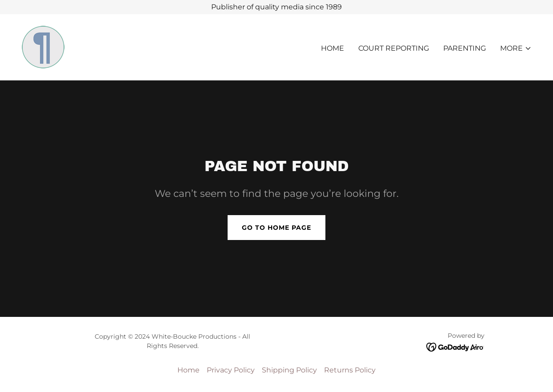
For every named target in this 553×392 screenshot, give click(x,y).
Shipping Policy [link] (289, 370)
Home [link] (333, 48)
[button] (516, 48)
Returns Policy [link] (350, 370)
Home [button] (188, 370)
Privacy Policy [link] (231, 370)
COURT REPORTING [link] (394, 48)
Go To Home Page (276, 228)
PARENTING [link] (465, 48)
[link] (44, 46)
